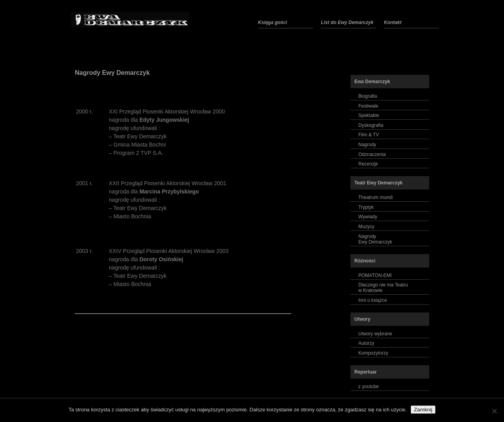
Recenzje (368, 164)
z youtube (369, 387)
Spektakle (369, 115)
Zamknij (423, 410)
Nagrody (367, 145)
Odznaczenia (372, 154)
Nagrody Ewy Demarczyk (112, 73)
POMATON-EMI (375, 275)
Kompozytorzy (373, 353)
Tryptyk (366, 207)
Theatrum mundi (375, 197)
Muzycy (366, 227)
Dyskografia (371, 125)
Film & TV (369, 135)
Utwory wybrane (375, 334)
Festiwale (368, 106)
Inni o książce (373, 300)
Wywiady (368, 217)
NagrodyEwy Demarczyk (375, 239)
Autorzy (366, 343)
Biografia (368, 96)
